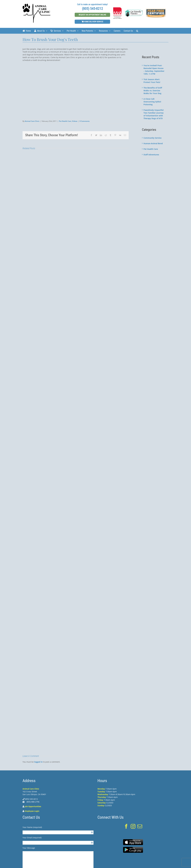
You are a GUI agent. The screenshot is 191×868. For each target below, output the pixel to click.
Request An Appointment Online (92, 15)
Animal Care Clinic (32, 121)
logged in (38, 762)
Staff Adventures (151, 155)
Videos (75, 121)
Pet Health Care (65, 121)
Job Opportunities (33, 806)
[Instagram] (133, 826)
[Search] (137, 31)
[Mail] (140, 826)
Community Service (152, 138)
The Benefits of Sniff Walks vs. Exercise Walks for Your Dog (153, 91)
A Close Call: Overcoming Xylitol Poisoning (152, 102)
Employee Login (32, 811)
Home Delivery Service (92, 22)
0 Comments (85, 121)
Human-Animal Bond (153, 143)
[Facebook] (126, 826)
